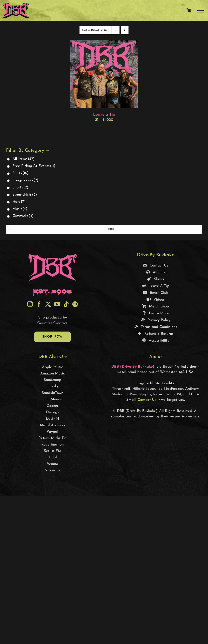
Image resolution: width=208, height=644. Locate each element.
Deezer (52, 406)
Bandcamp (52, 380)
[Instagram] (30, 304)
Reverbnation (52, 445)
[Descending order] (125, 30)
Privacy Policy (155, 320)
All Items (23, 159)
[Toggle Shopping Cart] (189, 10)
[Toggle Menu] (201, 11)
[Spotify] (75, 304)
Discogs (52, 412)
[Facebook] (39, 304)
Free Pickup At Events (34, 166)
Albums (155, 272)
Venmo (52, 464)
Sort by (95, 30)
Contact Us (155, 266)
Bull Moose (52, 399)
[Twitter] (48, 304)
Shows (156, 279)
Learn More (155, 313)
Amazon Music (52, 374)
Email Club (156, 293)
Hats (19, 202)
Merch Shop (155, 307)
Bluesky (52, 386)
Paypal (52, 432)
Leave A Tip (155, 286)
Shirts (20, 173)
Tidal (53, 457)
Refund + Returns (155, 334)
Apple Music (52, 367)
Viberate (52, 471)
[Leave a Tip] (104, 43)
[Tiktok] (66, 304)
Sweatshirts (25, 195)
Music (20, 209)
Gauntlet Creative (52, 323)
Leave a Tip (104, 115)
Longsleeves (25, 180)
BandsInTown (52, 393)
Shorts (20, 188)
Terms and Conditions (155, 327)
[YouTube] (57, 304)
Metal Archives (52, 425)
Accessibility (155, 341)
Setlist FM (53, 451)
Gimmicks (23, 216)
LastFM (52, 419)
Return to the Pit (53, 438)
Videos (156, 300)
